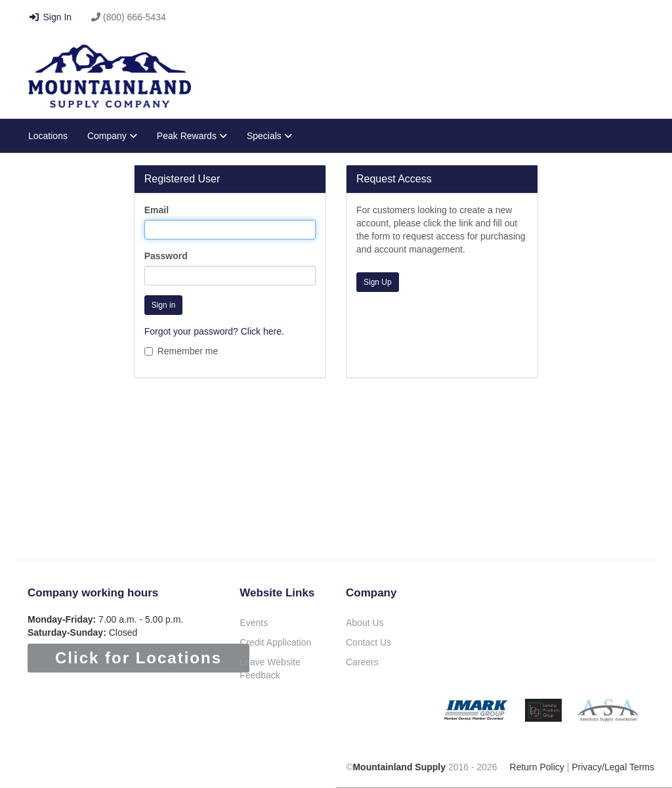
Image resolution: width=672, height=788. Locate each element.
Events (254, 623)
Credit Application (275, 642)
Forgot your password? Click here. (214, 331)
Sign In (50, 17)
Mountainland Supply (399, 767)
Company (112, 136)
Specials (269, 136)
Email (157, 210)
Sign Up (378, 282)
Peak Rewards (192, 136)
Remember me (181, 351)
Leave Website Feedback (270, 669)
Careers (362, 662)
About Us (365, 623)
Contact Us (368, 642)
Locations (48, 136)
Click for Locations (138, 658)
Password (166, 256)
